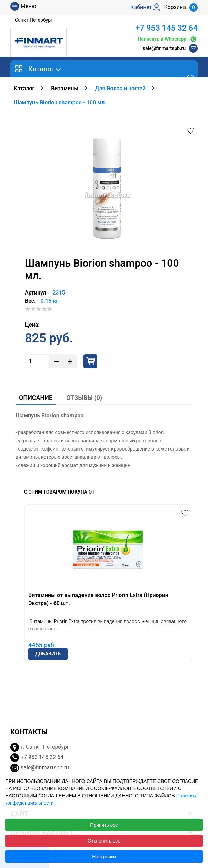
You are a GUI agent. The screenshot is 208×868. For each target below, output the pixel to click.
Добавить (48, 654)
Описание (36, 398)
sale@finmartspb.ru (164, 48)
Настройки (104, 857)
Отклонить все (104, 841)
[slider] (39, 309)
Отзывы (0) (84, 398)
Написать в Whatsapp (168, 39)
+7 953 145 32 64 (167, 28)
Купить (90, 361)
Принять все (104, 825)
